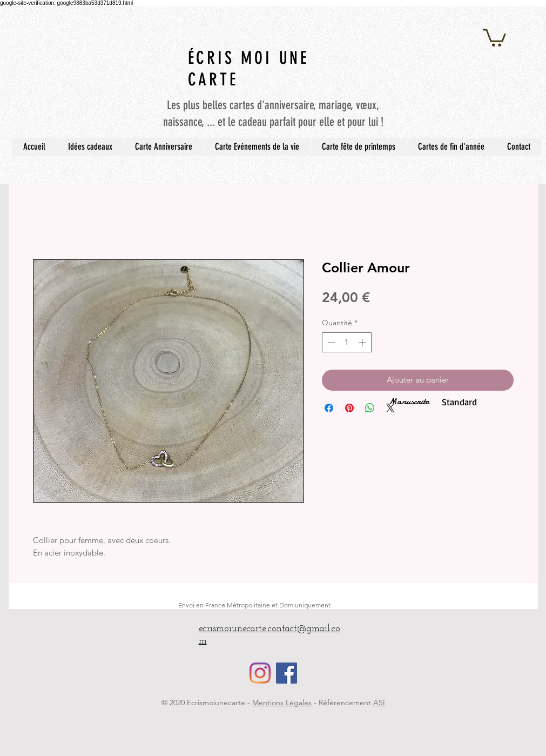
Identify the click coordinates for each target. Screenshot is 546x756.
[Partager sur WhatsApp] (370, 408)
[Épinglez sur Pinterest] (349, 408)
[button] (494, 37)
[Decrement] (330, 342)
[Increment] (363, 342)
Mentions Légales (282, 703)
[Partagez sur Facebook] (329, 408)
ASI (379, 703)
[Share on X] (390, 408)
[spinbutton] (347, 342)
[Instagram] (260, 673)
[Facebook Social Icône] (287, 673)
